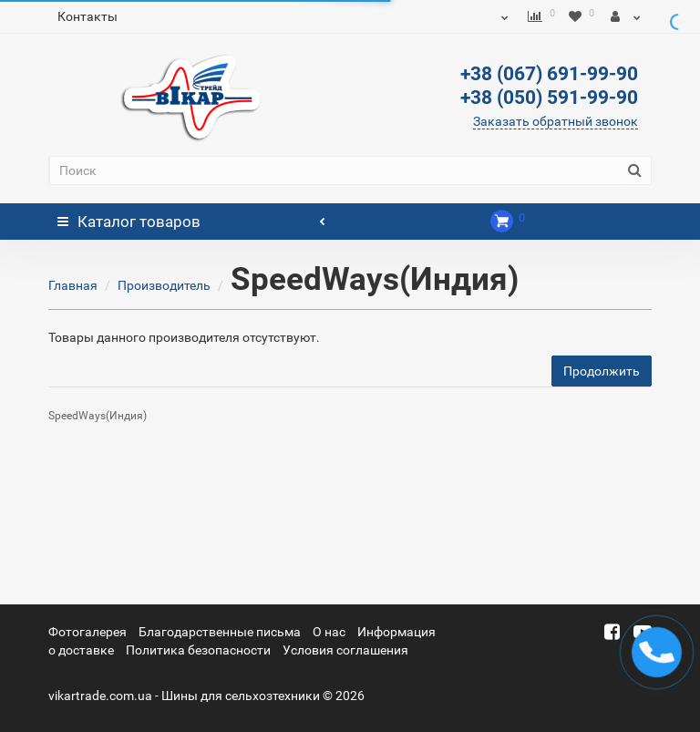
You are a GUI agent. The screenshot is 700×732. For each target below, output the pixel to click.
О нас (329, 632)
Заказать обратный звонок (556, 121)
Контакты (87, 16)
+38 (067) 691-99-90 (549, 74)
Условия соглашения (345, 650)
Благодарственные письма (220, 632)
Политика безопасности (198, 650)
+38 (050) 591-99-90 (549, 98)
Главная (73, 285)
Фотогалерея (87, 632)
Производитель (164, 285)
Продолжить (602, 371)
